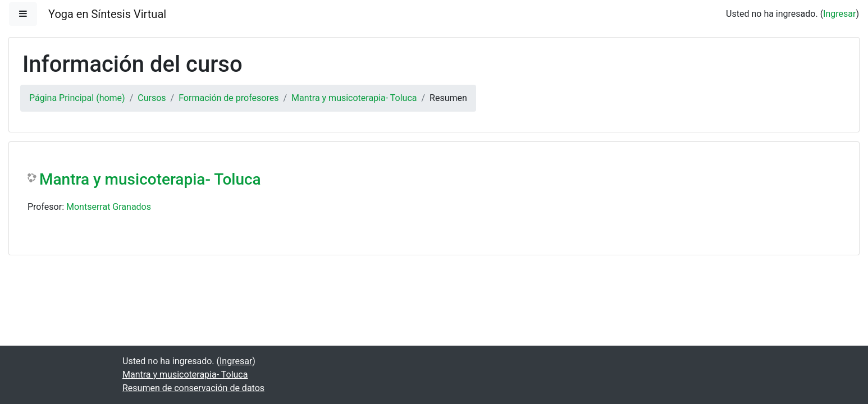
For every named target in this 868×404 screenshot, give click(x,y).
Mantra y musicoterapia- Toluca (354, 98)
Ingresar (839, 14)
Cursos (152, 98)
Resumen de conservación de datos (193, 388)
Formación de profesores (229, 98)
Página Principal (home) (77, 98)
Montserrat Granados (109, 207)
